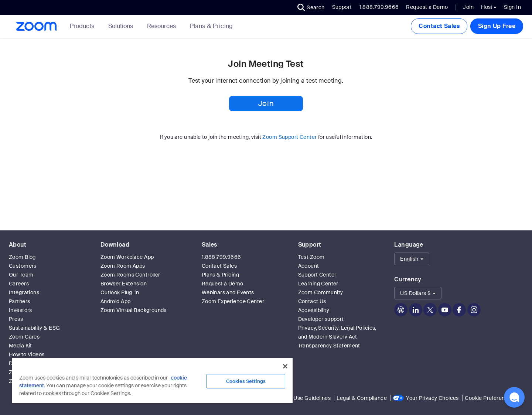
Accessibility (314, 310)
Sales (209, 245)
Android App (116, 301)
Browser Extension (124, 284)
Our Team (21, 275)
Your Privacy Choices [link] (432, 398)
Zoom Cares (24, 337)
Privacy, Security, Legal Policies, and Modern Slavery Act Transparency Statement (337, 337)
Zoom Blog (22, 257)
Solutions (122, 26)
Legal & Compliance (362, 398)
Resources (163, 26)
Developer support (321, 319)
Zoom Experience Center (233, 301)
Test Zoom (311, 257)
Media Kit (21, 346)
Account (309, 266)
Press (16, 319)
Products (83, 26)
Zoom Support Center (289, 137)
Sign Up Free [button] (497, 26)
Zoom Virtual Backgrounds (134, 310)
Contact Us (312, 301)
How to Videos (27, 354)
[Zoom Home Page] (36, 26)
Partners (19, 301)
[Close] (285, 366)
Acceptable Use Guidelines (297, 398)
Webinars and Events (228, 292)
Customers (23, 266)
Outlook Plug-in (120, 292)
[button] (311, 7)
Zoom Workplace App (127, 257)
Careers (19, 284)
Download (115, 245)
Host (489, 7)
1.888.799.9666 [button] (379, 7)
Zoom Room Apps (123, 266)
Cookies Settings (246, 381)
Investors (21, 310)
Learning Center (318, 284)
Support (342, 7)
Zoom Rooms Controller (130, 275)
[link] (212, 26)
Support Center (317, 275)
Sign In (512, 7)
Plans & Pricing (212, 26)
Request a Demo (427, 7)
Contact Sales (439, 26)
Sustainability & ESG (34, 328)
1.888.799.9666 (221, 257)
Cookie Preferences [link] (489, 398)
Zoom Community (321, 292)
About (18, 245)
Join (468, 7)
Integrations (24, 292)
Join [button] (266, 103)
